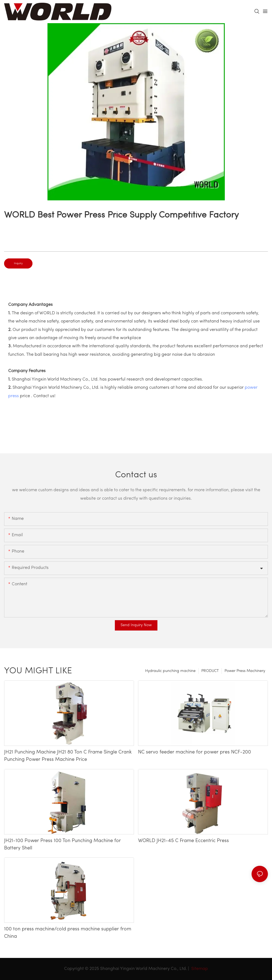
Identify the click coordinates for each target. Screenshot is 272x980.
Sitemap (199, 969)
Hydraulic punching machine (170, 671)
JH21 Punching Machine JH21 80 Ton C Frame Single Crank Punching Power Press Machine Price (68, 756)
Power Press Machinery (245, 671)
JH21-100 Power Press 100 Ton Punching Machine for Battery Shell (62, 845)
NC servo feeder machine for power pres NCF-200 (195, 752)
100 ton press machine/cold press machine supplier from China (68, 933)
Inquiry (18, 263)
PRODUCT (210, 671)
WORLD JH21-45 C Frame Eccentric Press (183, 841)
